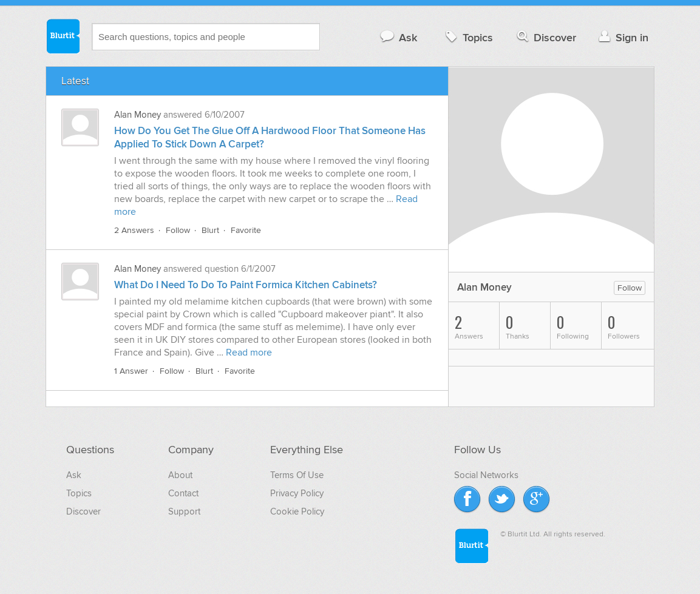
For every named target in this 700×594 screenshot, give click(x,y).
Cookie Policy (297, 511)
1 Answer (131, 371)
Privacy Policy (297, 493)
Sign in (622, 37)
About (180, 475)
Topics (468, 37)
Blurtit (63, 36)
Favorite (246, 230)
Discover (545, 37)
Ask (398, 37)
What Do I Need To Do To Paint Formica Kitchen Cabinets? (246, 285)
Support (184, 511)
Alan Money (138, 115)
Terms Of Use (297, 475)
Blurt (210, 230)
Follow (178, 230)
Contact (183, 493)
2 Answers (134, 230)
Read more (249, 353)
